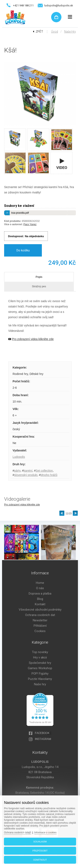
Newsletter (40, 620)
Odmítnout (40, 860)
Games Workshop (40, 668)
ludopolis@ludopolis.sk (59, 5)
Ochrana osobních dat (40, 615)
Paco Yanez (30, 224)
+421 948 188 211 (23, 5)
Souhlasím (40, 842)
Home (40, 583)
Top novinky (40, 652)
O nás (40, 588)
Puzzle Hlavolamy (40, 679)
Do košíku (23, 250)
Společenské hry (40, 663)
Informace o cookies (45, 833)
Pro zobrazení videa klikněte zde (22, 505)
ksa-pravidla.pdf (20, 213)
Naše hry (70, 32)
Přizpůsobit (40, 851)
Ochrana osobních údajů (17, 833)
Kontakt (40, 604)
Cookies (40, 631)
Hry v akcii (40, 657)
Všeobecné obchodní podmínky (40, 610)
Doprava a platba (40, 594)
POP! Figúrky (40, 674)
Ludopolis (19, 457)
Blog (40, 599)
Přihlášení (40, 626)
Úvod (55, 32)
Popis (39, 277)
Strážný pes (39, 286)
